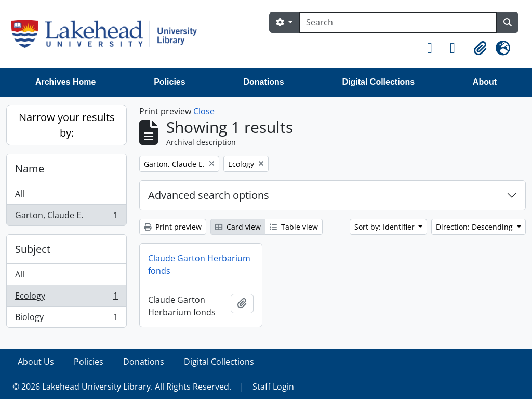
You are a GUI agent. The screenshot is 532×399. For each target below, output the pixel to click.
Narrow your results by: (67, 125)
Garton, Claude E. (66, 217)
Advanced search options (209, 195)
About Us (36, 362)
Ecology (66, 298)
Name (30, 169)
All (20, 194)
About (485, 82)
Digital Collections (378, 82)
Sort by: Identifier (385, 227)
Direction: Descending (475, 227)
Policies (169, 82)
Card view (238, 227)
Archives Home (66, 82)
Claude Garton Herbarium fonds (199, 264)
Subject (33, 249)
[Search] (398, 22)
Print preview (173, 227)
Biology (66, 319)
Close (204, 111)
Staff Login (273, 387)
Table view (294, 227)
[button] (434, 48)
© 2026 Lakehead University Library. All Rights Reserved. (122, 387)
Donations (263, 82)
